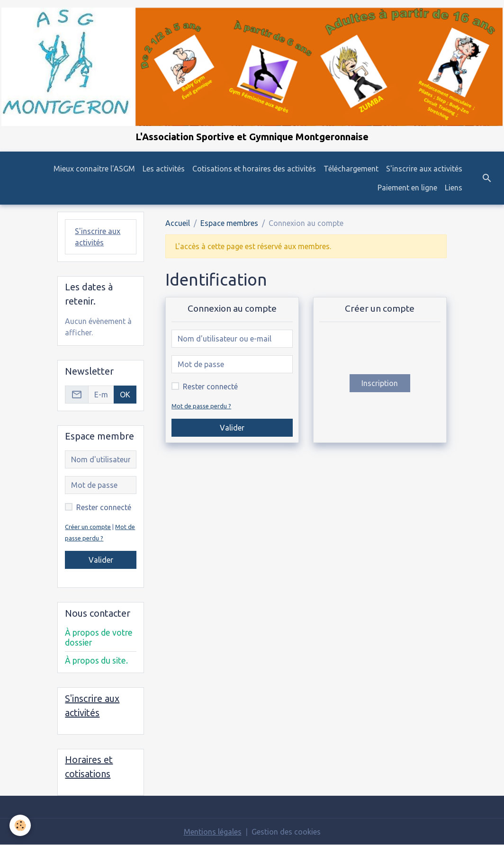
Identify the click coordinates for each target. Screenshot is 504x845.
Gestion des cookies (286, 832)
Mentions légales (213, 832)
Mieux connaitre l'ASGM (94, 169)
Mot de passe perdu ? (201, 406)
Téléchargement (351, 169)
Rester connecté (210, 387)
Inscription (380, 383)
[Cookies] (20, 825)
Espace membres (229, 223)
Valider (232, 428)
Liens (454, 188)
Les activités (164, 169)
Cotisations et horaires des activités (254, 169)
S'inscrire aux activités (424, 169)
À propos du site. (96, 661)
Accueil (178, 223)
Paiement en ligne (407, 188)
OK (125, 395)
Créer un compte (88, 527)
